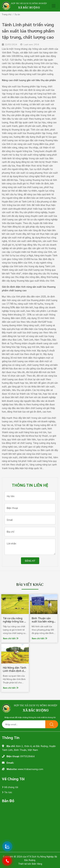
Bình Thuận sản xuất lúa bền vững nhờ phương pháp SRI (43, 623)
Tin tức (8, 792)
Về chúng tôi (11, 787)
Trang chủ (7, 14)
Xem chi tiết (11, 638)
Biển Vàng (37, 864)
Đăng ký (30, 561)
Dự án (17, 14)
